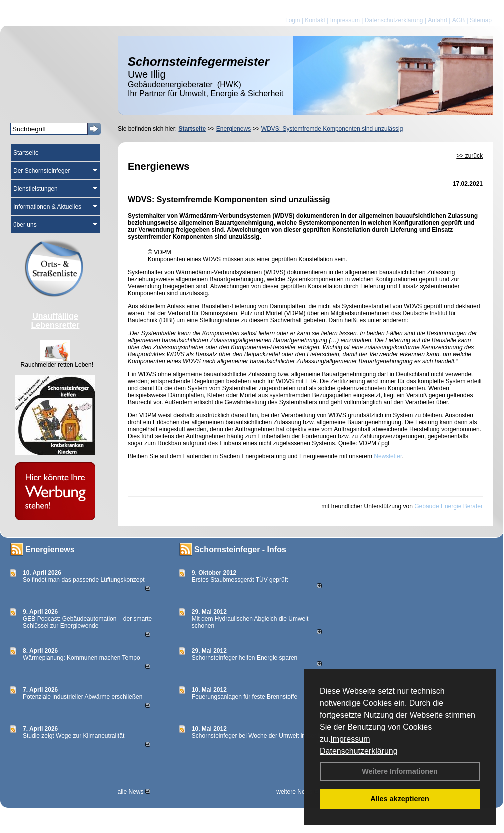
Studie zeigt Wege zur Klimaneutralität (74, 736)
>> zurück (470, 156)
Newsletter (388, 456)
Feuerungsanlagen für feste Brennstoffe (245, 697)
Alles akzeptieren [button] (400, 799)
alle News (134, 792)
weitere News (298, 792)
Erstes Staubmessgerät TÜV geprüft (240, 580)
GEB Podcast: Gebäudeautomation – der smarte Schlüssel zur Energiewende (87, 622)
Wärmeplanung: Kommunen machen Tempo (82, 658)
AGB (459, 20)
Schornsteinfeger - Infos (240, 550)
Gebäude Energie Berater (449, 506)
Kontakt (315, 20)
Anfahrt (438, 20)
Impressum (350, 739)
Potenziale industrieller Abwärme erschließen (83, 697)
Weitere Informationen (400, 771)
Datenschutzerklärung (359, 751)
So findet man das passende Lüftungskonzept (84, 580)
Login (293, 20)
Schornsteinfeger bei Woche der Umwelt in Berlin (257, 736)
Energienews (50, 550)
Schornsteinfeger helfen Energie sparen (245, 658)
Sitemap (481, 20)
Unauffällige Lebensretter (56, 320)
